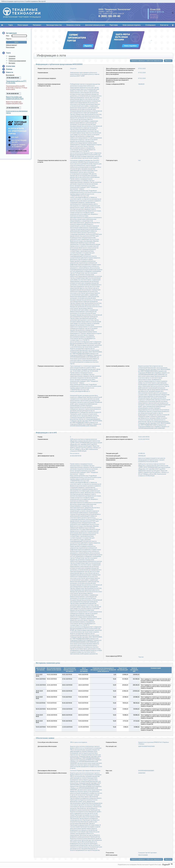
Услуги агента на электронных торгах (17, 112)
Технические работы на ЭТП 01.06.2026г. (16, 82)
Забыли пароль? (11, 45)
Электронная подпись (132, 25)
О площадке (150, 25)
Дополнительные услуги (95, 25)
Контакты (164, 25)
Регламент (37, 25)
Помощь (9, 69)
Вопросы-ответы (73, 25)
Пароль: (9, 39)
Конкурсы (12, 58)
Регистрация (23, 25)
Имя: (8, 36)
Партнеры (114, 25)
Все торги (12, 63)
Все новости (10, 75)
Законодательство (54, 25)
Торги (10, 25)
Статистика (10, 66)
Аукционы (12, 56)
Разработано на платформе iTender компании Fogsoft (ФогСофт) (140, 865)
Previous (56, 40)
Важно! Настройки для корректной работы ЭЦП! (15, 98)
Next (151, 40)
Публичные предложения (17, 61)
